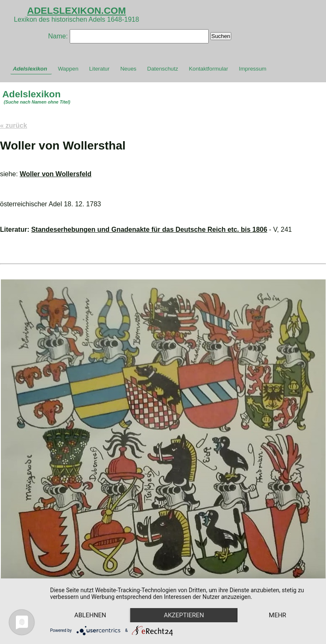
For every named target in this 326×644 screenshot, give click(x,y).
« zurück (14, 126)
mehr (278, 615)
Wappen (68, 69)
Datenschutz (163, 69)
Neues (128, 69)
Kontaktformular (208, 69)
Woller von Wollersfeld (56, 174)
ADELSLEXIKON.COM (77, 10)
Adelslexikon (30, 69)
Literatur (100, 69)
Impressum (253, 69)
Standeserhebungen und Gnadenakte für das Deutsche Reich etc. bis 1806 (149, 229)
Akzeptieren (184, 615)
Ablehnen (90, 615)
